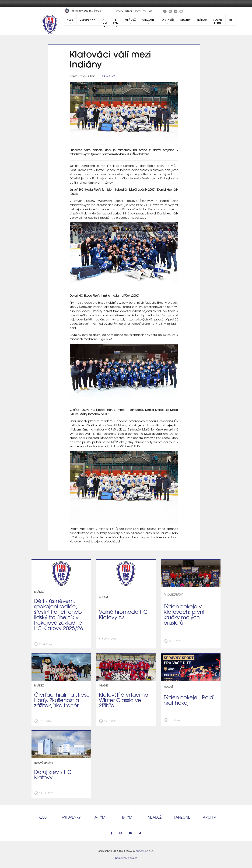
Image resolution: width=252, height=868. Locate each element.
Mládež (130, 20)
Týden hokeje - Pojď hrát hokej (188, 700)
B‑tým (127, 817)
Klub (70, 20)
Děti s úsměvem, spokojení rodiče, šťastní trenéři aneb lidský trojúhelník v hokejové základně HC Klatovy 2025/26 (59, 614)
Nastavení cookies (126, 858)
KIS (150, 11)
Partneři (167, 20)
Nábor (129, 11)
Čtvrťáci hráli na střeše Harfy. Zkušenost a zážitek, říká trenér (62, 700)
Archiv (185, 20)
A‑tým (100, 817)
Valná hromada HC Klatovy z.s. (123, 614)
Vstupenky (87, 20)
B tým (116, 21)
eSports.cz (142, 851)
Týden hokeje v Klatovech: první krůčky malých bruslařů (184, 614)
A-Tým (104, 21)
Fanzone (148, 20)
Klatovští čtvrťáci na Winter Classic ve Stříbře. (124, 700)
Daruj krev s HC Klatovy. (53, 774)
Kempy (120, 11)
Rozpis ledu (141, 11)
